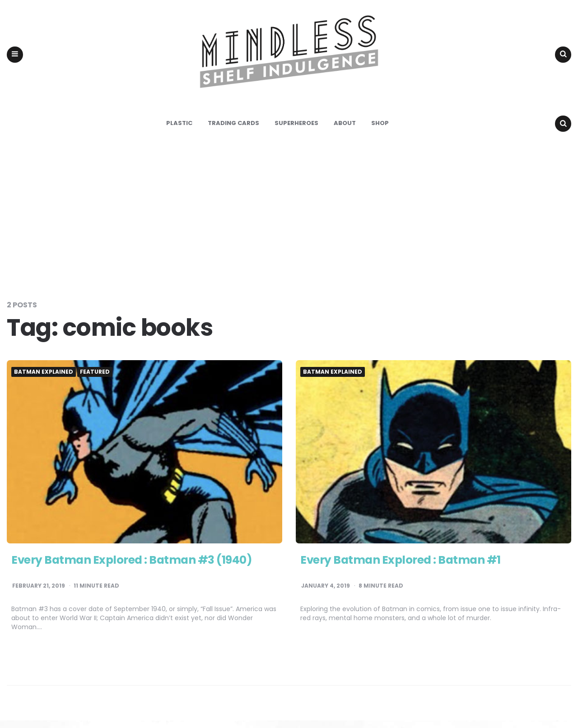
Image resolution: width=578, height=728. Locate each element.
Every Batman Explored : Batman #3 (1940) (138, 568)
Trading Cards (233, 131)
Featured (95, 380)
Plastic (179, 131)
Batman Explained (44, 380)
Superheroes (296, 131)
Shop (380, 131)
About (345, 131)
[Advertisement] (289, 223)
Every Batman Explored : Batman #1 (406, 568)
